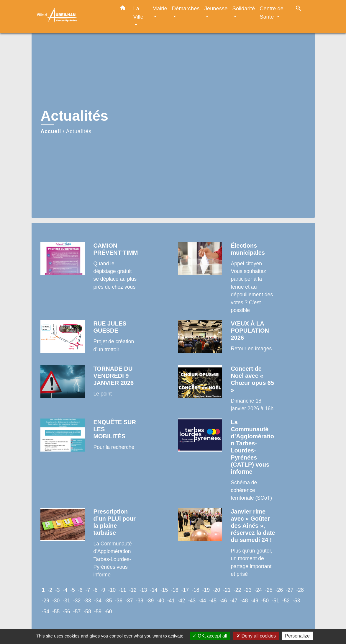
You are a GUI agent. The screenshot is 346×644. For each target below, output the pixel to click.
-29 (46, 601)
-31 (66, 601)
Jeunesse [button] (216, 8)
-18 (195, 590)
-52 (286, 601)
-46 (223, 601)
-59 (98, 612)
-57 (77, 612)
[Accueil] (73, 17)
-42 (181, 601)
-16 (174, 590)
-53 (296, 601)
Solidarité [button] (243, 8)
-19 (206, 590)
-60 (108, 612)
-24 (258, 590)
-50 (265, 601)
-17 (185, 590)
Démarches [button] (186, 8)
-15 (164, 590)
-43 (192, 601)
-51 (275, 601)
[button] (123, 9)
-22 (237, 590)
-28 (300, 590)
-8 (95, 590)
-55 (56, 612)
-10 (112, 590)
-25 (269, 590)
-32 (77, 601)
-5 (73, 590)
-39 (150, 601)
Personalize (297, 636)
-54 (46, 612)
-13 (143, 590)
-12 (133, 590)
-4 (65, 590)
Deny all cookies (256, 636)
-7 (88, 590)
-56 (66, 612)
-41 (171, 601)
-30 (56, 601)
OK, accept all (210, 636)
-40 (160, 601)
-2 (50, 590)
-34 (98, 601)
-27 (290, 590)
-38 (139, 601)
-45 (213, 601)
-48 (244, 601)
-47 (233, 601)
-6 (80, 590)
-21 (227, 590)
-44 (202, 601)
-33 (87, 601)
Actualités (79, 131)
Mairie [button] (160, 8)
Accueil (51, 131)
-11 (122, 590)
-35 (108, 601)
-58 (87, 612)
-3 (58, 590)
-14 (154, 590)
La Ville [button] (138, 13)
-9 (103, 590)
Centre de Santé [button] (272, 13)
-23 (248, 590)
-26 (279, 590)
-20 (216, 590)
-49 (254, 601)
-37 (129, 601)
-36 (119, 601)
